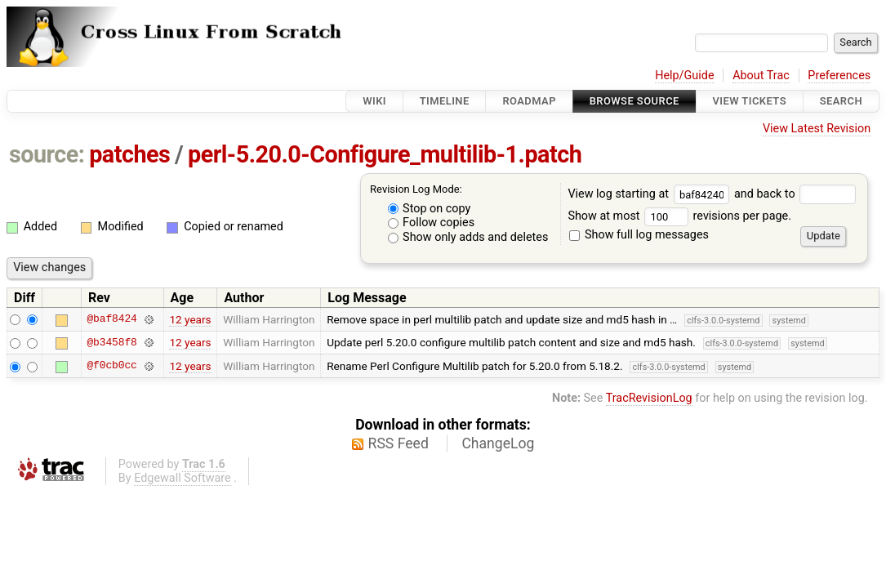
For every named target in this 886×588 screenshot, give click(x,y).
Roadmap (529, 101)
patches (129, 154)
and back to (795, 194)
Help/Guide (684, 76)
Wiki (374, 101)
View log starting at (651, 194)
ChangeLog (498, 443)
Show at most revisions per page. (679, 216)
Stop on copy (430, 209)
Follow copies (432, 223)
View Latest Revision (817, 129)
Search (841, 101)
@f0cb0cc (111, 366)
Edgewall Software (183, 478)
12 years (190, 319)
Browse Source (634, 101)
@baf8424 (111, 319)
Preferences (839, 76)
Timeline (445, 101)
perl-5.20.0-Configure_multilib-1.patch (385, 154)
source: (47, 154)
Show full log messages (639, 235)
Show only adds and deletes (468, 237)
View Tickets (750, 101)
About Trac (761, 76)
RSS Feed (398, 443)
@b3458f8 (111, 342)
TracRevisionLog (649, 398)
